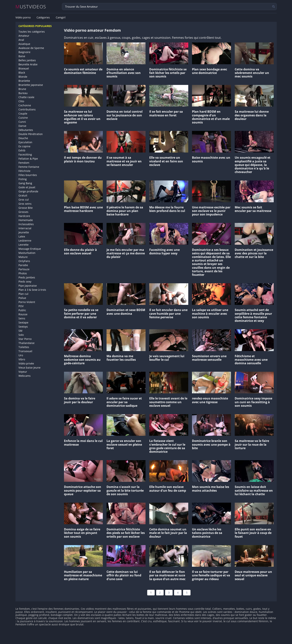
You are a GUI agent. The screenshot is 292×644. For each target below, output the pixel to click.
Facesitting (25, 154)
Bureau (23, 93)
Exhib (22, 150)
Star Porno (25, 339)
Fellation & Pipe (28, 159)
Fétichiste (24, 171)
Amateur (24, 36)
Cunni (22, 122)
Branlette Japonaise (31, 85)
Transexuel (25, 351)
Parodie (23, 265)
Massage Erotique (30, 249)
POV (21, 306)
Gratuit (23, 195)
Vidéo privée (26, 363)
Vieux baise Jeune (29, 368)
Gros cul (24, 200)
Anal (21, 40)
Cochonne (25, 105)
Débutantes (26, 130)
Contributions (27, 109)
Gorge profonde (28, 191)
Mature (23, 257)
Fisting (23, 179)
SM (20, 331)
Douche (23, 138)
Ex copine (24, 146)
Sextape (23, 322)
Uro (21, 355)
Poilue (22, 298)
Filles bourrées (28, 175)
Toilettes (24, 347)
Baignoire (24, 52)
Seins (22, 318)
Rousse (23, 314)
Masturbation (27, 253)
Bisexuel (24, 68)
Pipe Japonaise (28, 286)
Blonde (23, 77)
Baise (22, 56)
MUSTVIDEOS (31, 7)
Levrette (24, 245)
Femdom (24, 163)
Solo (21, 335)
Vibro (22, 359)
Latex (22, 236)
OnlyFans (24, 261)
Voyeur (23, 372)
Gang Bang (25, 183)
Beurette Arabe (28, 64)
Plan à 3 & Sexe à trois (32, 290)
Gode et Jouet (27, 187)
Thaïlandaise (26, 343)
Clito (21, 101)
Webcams (25, 376)
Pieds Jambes (27, 277)
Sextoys (23, 327)
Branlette (24, 81)
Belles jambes (27, 60)
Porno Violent (27, 302)
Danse (22, 126)
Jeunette (24, 232)
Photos (23, 273)
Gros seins (25, 204)
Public (22, 310)
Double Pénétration (31, 134)
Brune (22, 89)
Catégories (43, 18)
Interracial (25, 228)
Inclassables (26, 224)
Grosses (23, 212)
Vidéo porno (23, 18)
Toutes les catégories (32, 32)
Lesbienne (25, 241)
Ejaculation (25, 142)
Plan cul (23, 294)
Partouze (24, 269)
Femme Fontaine (29, 167)
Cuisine (23, 118)
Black (22, 73)
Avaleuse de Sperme (31, 48)
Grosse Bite (26, 208)
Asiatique (24, 44)
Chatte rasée (26, 97)
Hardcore (24, 216)
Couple (23, 114)
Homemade (26, 220)
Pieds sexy (25, 281)
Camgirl (61, 18)
